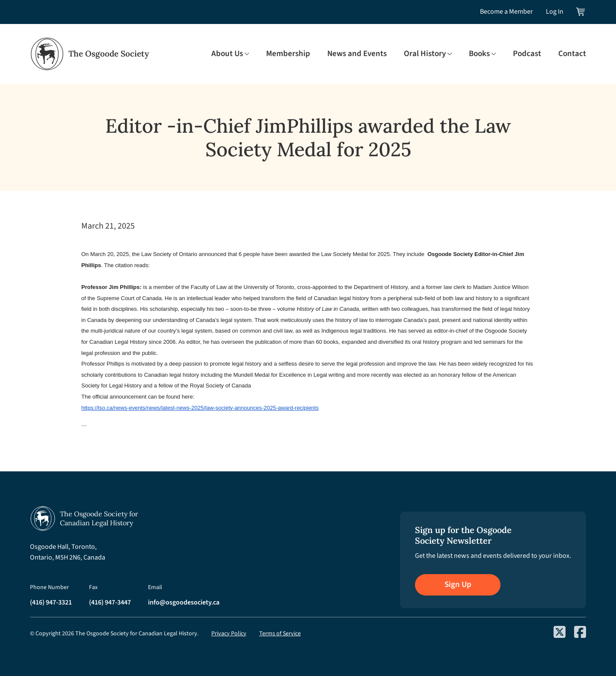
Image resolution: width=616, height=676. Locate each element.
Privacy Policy (229, 634)
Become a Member (506, 12)
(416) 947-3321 (51, 602)
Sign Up (458, 585)
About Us (227, 54)
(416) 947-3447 (110, 602)
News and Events (357, 54)
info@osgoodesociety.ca (184, 602)
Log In (555, 12)
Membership (288, 54)
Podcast (527, 54)
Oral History (425, 54)
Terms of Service (280, 634)
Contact (572, 54)
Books (479, 54)
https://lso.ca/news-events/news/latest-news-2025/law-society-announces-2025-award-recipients (200, 408)
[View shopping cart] (581, 12)
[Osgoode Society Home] (89, 54)
